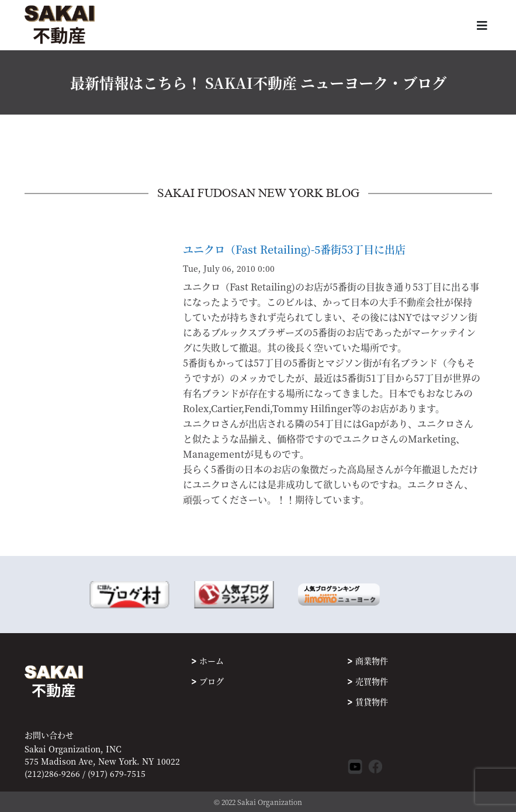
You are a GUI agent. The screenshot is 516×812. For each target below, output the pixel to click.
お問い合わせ (49, 735)
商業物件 (372, 661)
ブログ (212, 681)
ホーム (212, 661)
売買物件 (372, 681)
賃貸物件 (372, 702)
